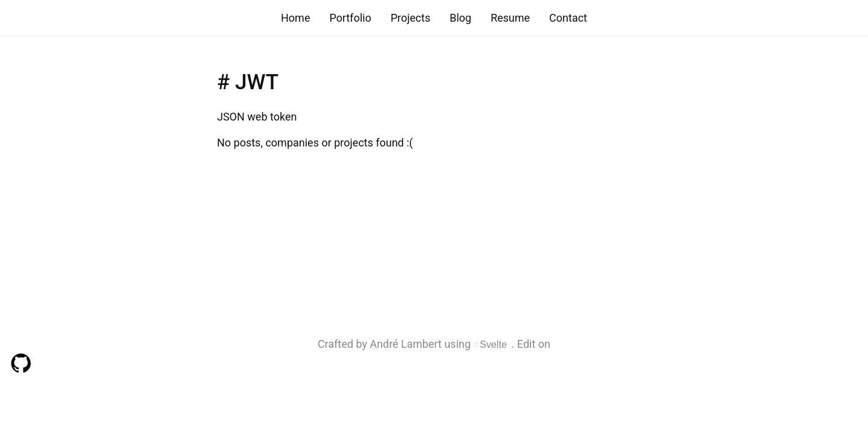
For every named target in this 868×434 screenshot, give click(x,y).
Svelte (493, 344)
